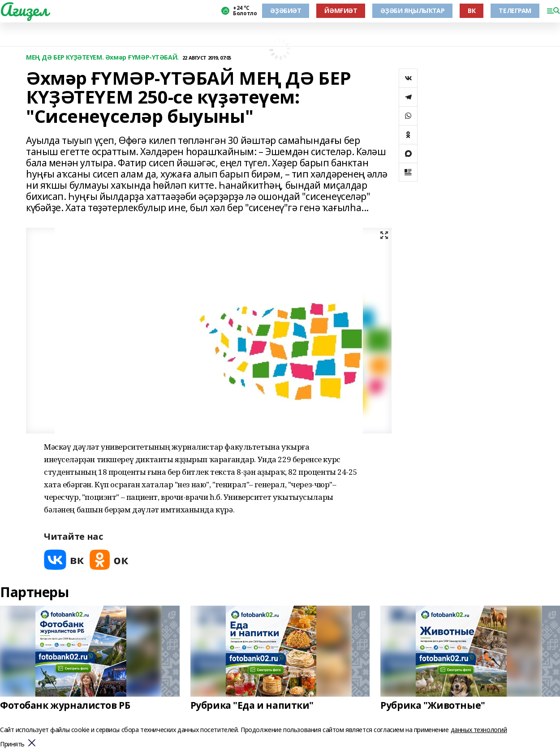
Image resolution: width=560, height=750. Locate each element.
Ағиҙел (24, 9)
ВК (472, 11)
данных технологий (479, 730)
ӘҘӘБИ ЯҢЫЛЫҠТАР (412, 11)
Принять (12, 744)
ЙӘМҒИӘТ (341, 11)
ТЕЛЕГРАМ (515, 11)
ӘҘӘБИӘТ (286, 11)
